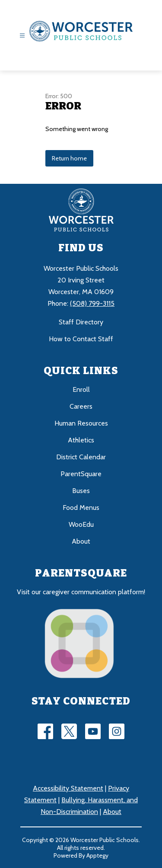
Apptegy (97, 855)
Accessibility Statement (68, 788)
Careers (81, 406)
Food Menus (81, 508)
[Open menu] (22, 36)
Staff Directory (81, 322)
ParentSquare (81, 474)
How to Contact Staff (81, 339)
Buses (81, 491)
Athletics (81, 440)
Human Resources (81, 423)
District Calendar (81, 457)
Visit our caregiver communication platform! (81, 592)
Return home (69, 158)
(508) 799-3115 (92, 303)
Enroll (81, 389)
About (81, 541)
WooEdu (81, 524)
